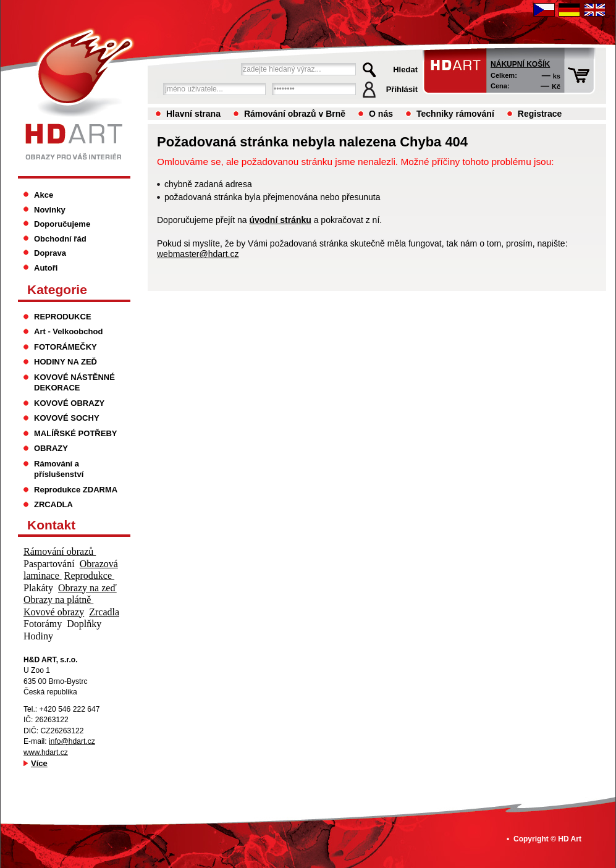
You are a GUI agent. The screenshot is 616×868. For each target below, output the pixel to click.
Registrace (540, 114)
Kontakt (51, 525)
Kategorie (57, 289)
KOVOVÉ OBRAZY (69, 403)
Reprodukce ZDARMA (76, 490)
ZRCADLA (53, 504)
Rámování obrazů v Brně (295, 114)
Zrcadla (104, 612)
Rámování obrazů (60, 551)
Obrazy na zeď (87, 588)
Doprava (50, 253)
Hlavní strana (193, 114)
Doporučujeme (62, 224)
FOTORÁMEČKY (65, 347)
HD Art (570, 839)
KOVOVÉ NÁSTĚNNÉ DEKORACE (74, 383)
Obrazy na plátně (58, 600)
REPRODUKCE (63, 317)
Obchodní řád (60, 239)
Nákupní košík (520, 64)
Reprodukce (89, 575)
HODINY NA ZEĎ (65, 362)
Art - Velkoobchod (68, 331)
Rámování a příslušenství (59, 469)
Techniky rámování (455, 114)
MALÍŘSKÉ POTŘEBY (76, 433)
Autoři (46, 268)
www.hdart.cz (46, 752)
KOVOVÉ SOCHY (67, 418)
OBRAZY (51, 448)
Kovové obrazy (54, 612)
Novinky (50, 210)
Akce (44, 195)
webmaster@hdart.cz (198, 254)
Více (39, 763)
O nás (381, 114)
